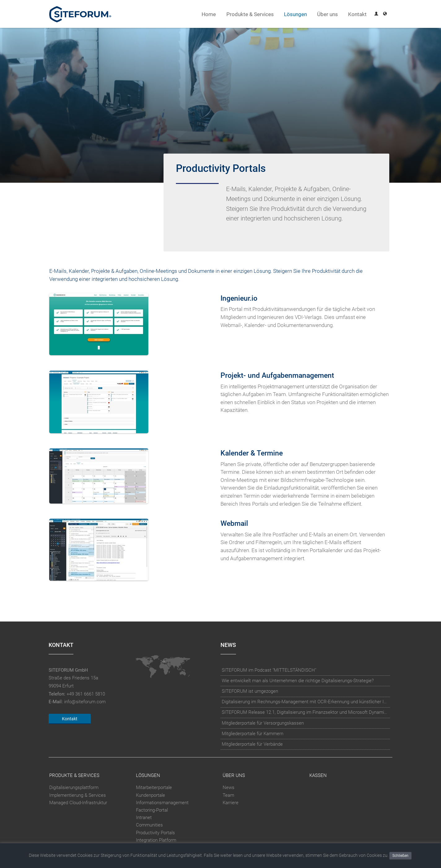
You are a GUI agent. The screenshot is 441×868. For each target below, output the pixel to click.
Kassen (318, 775)
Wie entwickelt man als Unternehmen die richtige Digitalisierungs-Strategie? (298, 681)
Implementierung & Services (78, 795)
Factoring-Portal (152, 810)
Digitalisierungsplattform (74, 787)
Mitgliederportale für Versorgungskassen (263, 723)
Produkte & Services (250, 14)
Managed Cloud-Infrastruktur (78, 803)
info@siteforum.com (85, 702)
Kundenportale (151, 795)
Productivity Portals (155, 833)
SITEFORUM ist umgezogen (250, 691)
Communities (149, 825)
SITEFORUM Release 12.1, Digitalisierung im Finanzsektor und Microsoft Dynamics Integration (305, 712)
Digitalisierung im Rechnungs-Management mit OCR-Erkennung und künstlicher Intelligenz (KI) (305, 702)
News (229, 787)
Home (209, 14)
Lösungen (295, 14)
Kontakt (357, 14)
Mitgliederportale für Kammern (253, 734)
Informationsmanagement (162, 803)
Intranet (144, 818)
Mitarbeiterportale (154, 787)
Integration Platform (156, 840)
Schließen (400, 856)
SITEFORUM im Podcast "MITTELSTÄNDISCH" (269, 670)
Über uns (327, 14)
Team (228, 795)
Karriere (231, 803)
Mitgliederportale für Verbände (252, 744)
